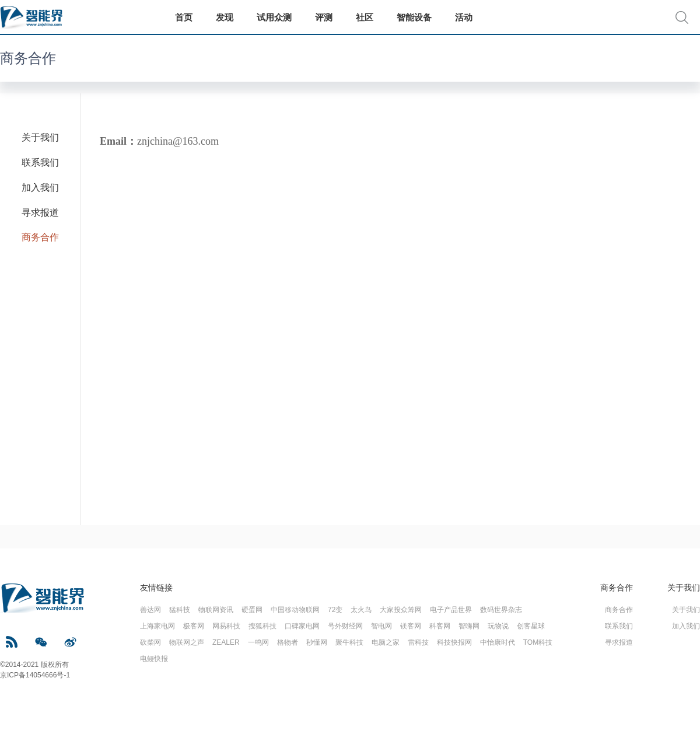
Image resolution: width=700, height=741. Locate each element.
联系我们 (40, 162)
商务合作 (28, 58)
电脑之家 (386, 642)
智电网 (381, 626)
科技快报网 (454, 642)
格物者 (288, 642)
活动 (464, 17)
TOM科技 (538, 642)
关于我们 (40, 137)
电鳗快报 (154, 659)
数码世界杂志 (501, 610)
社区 (365, 17)
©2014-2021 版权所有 (34, 665)
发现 (225, 17)
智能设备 (414, 17)
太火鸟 (361, 610)
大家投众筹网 (401, 610)
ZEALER (226, 642)
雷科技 (418, 642)
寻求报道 (40, 213)
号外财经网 (345, 626)
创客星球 (531, 626)
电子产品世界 (451, 610)
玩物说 (498, 626)
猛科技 (180, 610)
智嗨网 (469, 626)
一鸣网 (258, 642)
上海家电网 (157, 626)
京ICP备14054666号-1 (35, 675)
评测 (324, 17)
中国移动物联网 (295, 610)
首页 (184, 17)
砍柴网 (150, 642)
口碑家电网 (302, 626)
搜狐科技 (262, 626)
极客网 (194, 626)
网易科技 (226, 626)
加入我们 (40, 188)
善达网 (150, 610)
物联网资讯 (216, 610)
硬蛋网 (252, 610)
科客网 (440, 626)
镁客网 (411, 626)
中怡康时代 (498, 642)
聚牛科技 (349, 642)
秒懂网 (317, 642)
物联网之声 (187, 642)
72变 (335, 610)
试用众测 (274, 17)
